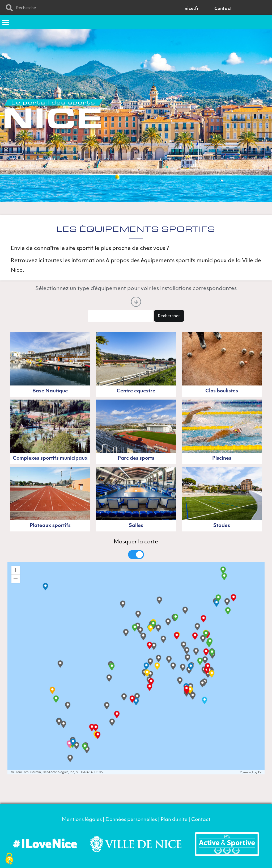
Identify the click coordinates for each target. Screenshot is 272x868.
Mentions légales (82, 820)
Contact (223, 9)
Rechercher (169, 316)
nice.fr (192, 9)
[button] (6, 22)
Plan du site (174, 820)
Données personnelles (131, 820)
